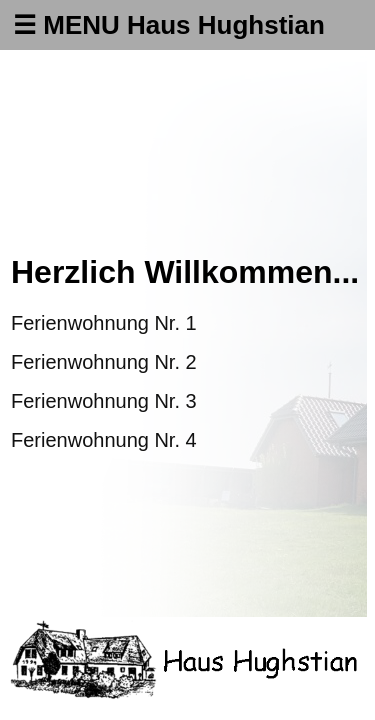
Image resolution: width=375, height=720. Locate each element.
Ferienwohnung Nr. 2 (104, 362)
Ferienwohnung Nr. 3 (104, 401)
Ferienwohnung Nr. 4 (104, 440)
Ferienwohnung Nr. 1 (104, 323)
